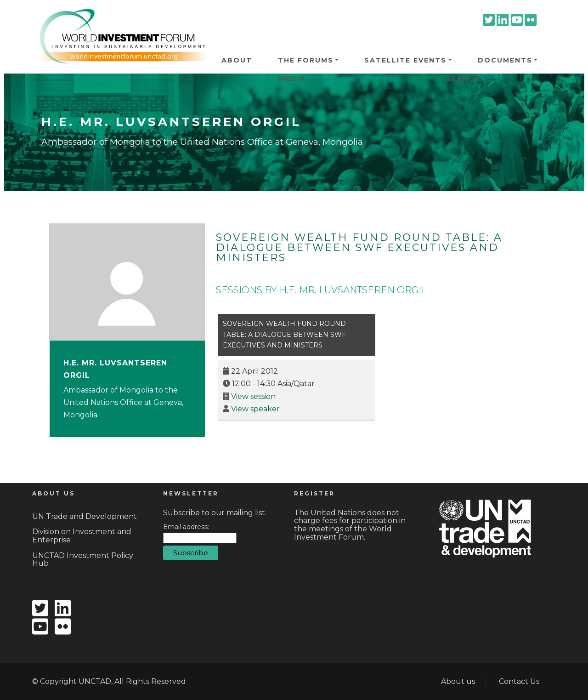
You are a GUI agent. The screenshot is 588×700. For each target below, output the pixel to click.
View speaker (255, 409)
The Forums (306, 60)
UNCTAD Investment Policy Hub (83, 560)
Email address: (186, 527)
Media (292, 79)
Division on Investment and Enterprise (82, 536)
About (237, 60)
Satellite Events (405, 60)
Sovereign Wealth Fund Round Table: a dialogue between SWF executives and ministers (359, 248)
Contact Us (519, 681)
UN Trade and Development (85, 516)
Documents (505, 60)
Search (463, 79)
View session (253, 396)
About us (458, 681)
